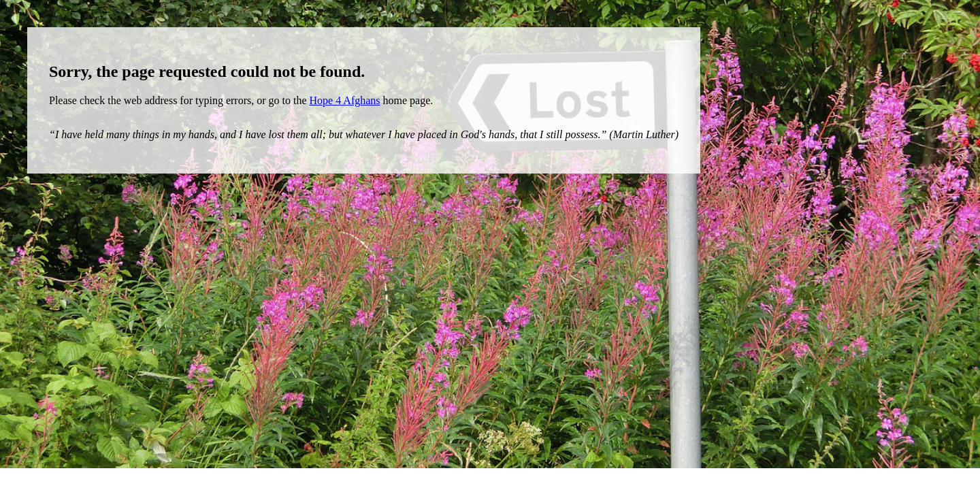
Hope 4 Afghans (345, 100)
